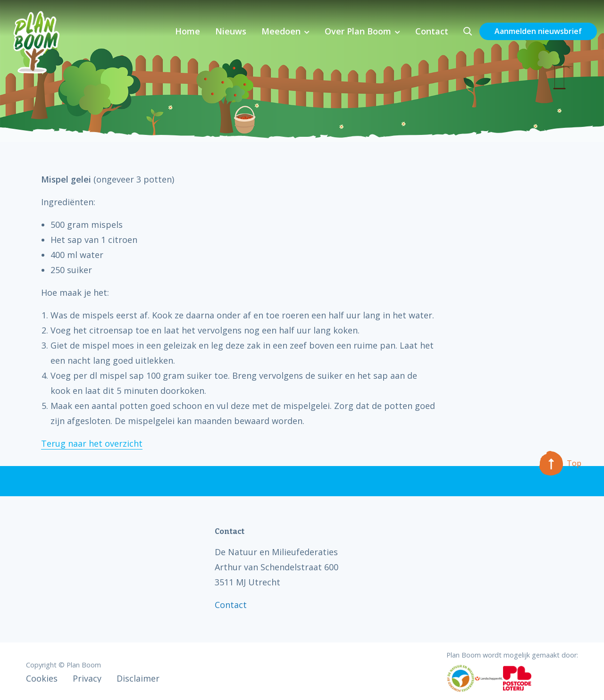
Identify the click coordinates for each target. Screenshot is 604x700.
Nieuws (231, 31)
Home (188, 31)
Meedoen (281, 31)
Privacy (87, 678)
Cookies (42, 678)
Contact (432, 31)
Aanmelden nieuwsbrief (538, 31)
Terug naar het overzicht (92, 443)
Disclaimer (138, 678)
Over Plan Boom (358, 31)
